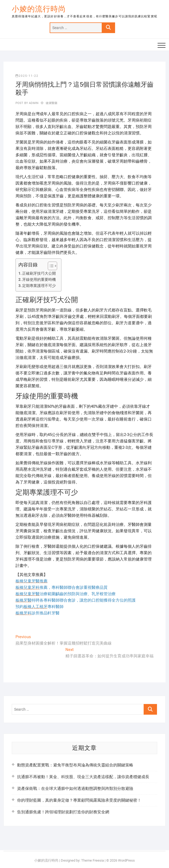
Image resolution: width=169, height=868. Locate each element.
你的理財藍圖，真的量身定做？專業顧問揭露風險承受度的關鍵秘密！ (79, 800)
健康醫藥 (52, 103)
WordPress (126, 860)
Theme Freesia (93, 860)
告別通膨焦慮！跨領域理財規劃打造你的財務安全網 (63, 812)
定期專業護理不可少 (39, 286)
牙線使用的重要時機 (39, 279)
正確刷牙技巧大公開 (39, 273)
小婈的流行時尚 (39, 9)
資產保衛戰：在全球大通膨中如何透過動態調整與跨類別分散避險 (75, 789)
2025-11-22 (27, 76)
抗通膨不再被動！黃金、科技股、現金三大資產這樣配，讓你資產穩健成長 (83, 777)
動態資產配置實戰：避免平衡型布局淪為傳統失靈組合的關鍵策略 (75, 765)
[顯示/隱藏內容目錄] (50, 266)
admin (33, 103)
